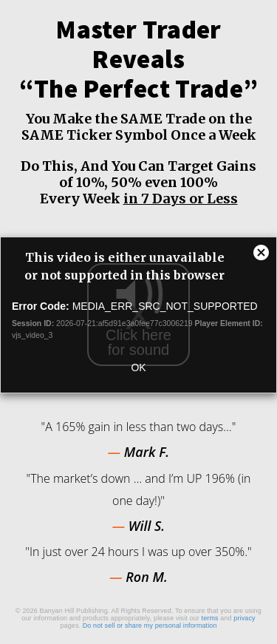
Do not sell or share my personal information (150, 626)
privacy (244, 618)
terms (210, 618)
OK (138, 367)
